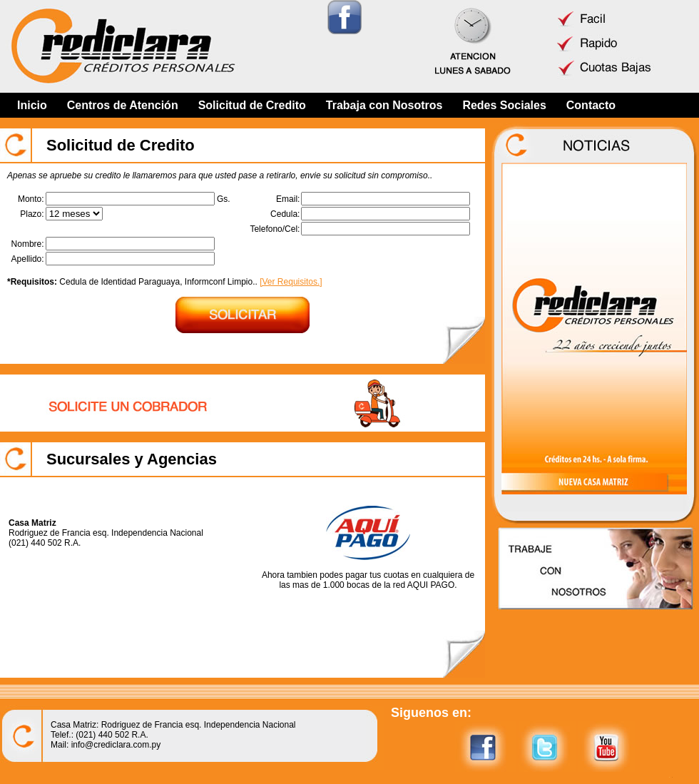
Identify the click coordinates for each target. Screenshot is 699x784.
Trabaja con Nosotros (384, 105)
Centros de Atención (123, 105)
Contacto (591, 105)
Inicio (32, 105)
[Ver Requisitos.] (291, 282)
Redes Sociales (504, 105)
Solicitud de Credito (252, 105)
